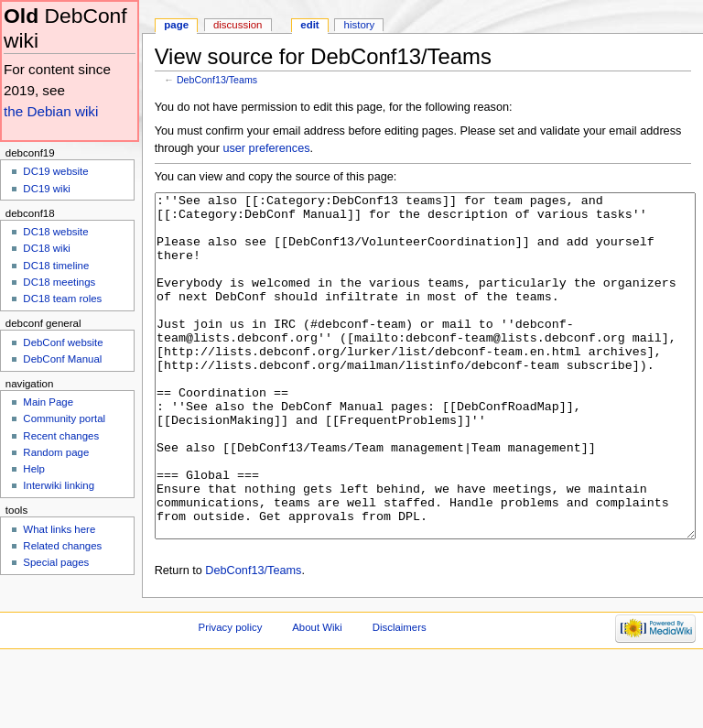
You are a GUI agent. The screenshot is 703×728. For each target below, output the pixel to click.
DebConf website (63, 342)
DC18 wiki (47, 248)
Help (34, 469)
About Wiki (317, 696)
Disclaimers (400, 696)
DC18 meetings (59, 282)
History (360, 25)
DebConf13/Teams (217, 80)
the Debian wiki (51, 111)
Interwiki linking (59, 485)
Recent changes (61, 436)
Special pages (56, 562)
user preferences (266, 148)
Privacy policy (231, 696)
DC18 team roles (62, 299)
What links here (59, 529)
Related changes (62, 546)
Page (176, 25)
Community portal (64, 418)
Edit (309, 25)
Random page (56, 452)
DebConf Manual (62, 359)
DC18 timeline (56, 266)
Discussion (238, 25)
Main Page (48, 402)
